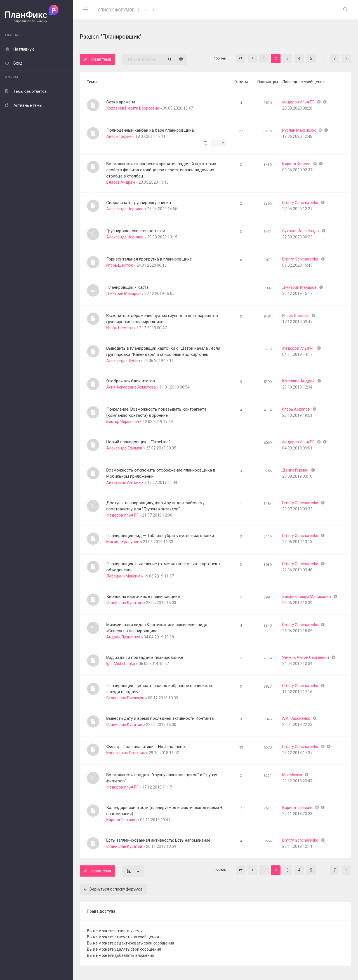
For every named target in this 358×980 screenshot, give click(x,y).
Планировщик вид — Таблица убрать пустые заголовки (160, 536)
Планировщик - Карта (127, 287)
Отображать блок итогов (131, 381)
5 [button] (311, 58)
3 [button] (288, 58)
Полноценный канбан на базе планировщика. (150, 130)
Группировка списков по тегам (136, 231)
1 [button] (264, 58)
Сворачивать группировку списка (139, 203)
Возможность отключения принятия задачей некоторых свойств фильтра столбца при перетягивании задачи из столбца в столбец (161, 170)
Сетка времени (121, 102)
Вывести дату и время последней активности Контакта (160, 718)
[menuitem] (345, 10)
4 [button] (299, 58)
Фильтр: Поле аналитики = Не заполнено (146, 747)
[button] (241, 58)
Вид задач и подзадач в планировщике (145, 657)
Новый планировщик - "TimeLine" (138, 442)
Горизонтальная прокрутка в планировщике (149, 259)
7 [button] (335, 58)
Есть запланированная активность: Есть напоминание (158, 840)
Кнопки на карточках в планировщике (143, 596)
